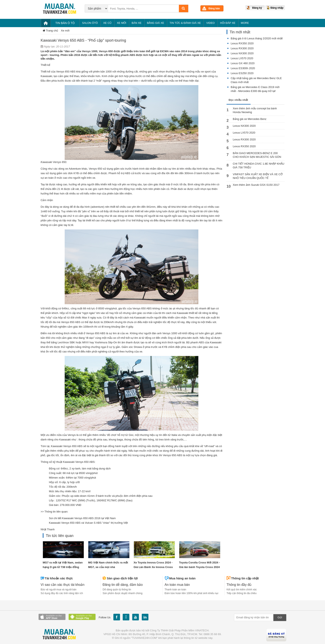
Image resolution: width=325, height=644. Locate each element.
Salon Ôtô (90, 23)
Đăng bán (214, 8)
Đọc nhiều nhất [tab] (238, 100)
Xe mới (122, 23)
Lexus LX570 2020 (242, 58)
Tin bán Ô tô (65, 23)
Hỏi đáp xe (228, 23)
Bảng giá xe (156, 23)
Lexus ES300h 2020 (243, 68)
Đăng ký (257, 8)
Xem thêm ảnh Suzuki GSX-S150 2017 (256, 185)
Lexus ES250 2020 (242, 73)
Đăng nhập (277, 8)
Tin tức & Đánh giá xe (185, 23)
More (245, 23)
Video (210, 23)
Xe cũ (107, 23)
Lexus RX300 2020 (242, 48)
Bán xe (137, 23)
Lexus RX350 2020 (242, 43)
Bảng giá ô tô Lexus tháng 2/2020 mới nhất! (257, 38)
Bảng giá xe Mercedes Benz (250, 119)
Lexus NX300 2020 (242, 53)
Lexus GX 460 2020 (243, 63)
